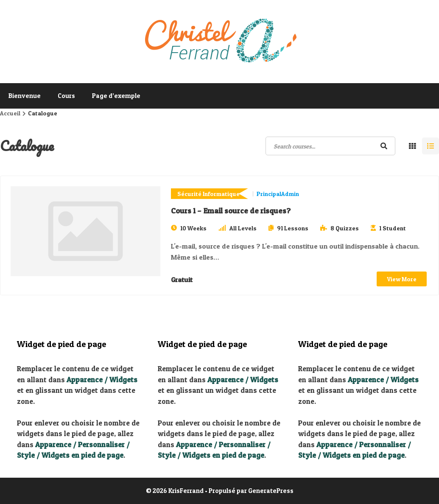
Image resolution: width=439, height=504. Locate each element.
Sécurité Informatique (208, 194)
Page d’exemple (116, 96)
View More (402, 279)
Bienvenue (25, 96)
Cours (66, 96)
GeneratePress (271, 491)
